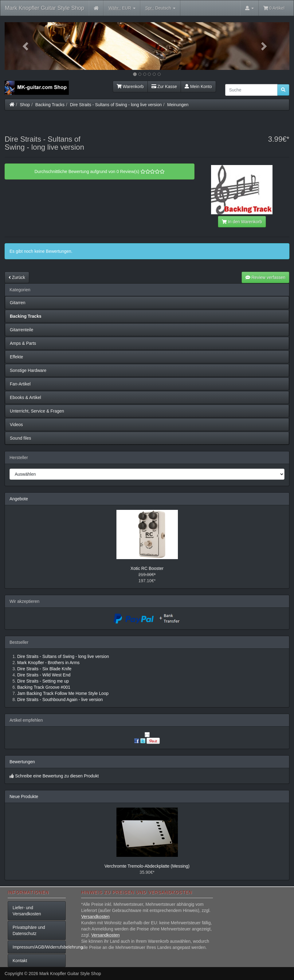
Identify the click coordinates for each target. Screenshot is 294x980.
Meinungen (178, 105)
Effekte (16, 357)
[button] (26, 46)
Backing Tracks (50, 105)
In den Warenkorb (242, 222)
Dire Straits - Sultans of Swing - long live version (116, 105)
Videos (16, 425)
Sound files (20, 438)
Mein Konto (198, 87)
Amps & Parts (23, 343)
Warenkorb (130, 87)
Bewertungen (22, 762)
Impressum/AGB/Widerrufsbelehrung (39, 947)
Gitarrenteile (22, 330)
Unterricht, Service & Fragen (37, 411)
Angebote (19, 499)
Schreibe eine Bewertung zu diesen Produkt (57, 776)
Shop (25, 105)
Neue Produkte (24, 797)
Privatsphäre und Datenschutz (29, 930)
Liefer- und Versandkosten (27, 911)
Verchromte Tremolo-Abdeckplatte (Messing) (147, 866)
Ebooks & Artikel (25, 397)
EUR (122, 8)
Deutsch (160, 8)
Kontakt (20, 961)
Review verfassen (265, 277)
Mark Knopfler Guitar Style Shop (45, 8)
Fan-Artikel (20, 384)
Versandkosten (95, 917)
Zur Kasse (164, 87)
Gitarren (18, 303)
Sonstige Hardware (28, 370)
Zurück (17, 277)
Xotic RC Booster (147, 568)
